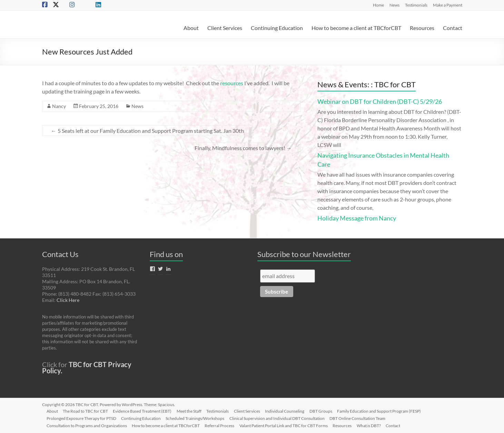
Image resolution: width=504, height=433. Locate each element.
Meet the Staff (192, 411)
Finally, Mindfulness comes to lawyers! (243, 148)
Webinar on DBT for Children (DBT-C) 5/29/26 (380, 101)
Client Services (225, 28)
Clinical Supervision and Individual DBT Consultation (280, 418)
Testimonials (416, 5)
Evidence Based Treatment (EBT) (145, 411)
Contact (453, 28)
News (394, 5)
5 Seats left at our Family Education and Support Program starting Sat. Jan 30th (147, 131)
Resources (422, 28)
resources (232, 83)
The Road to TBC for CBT (87, 411)
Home (378, 5)
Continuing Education (277, 28)
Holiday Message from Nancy (357, 218)
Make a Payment (448, 5)
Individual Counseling (289, 411)
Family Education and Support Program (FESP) (384, 411)
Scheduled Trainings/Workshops (197, 418)
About (191, 28)
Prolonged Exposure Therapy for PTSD (82, 418)
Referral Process (222, 425)
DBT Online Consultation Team (361, 418)
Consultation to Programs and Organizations (88, 425)
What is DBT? (373, 425)
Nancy (59, 106)
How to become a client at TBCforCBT (356, 28)
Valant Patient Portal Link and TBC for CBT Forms (286, 425)
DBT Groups (326, 411)
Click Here (68, 300)
